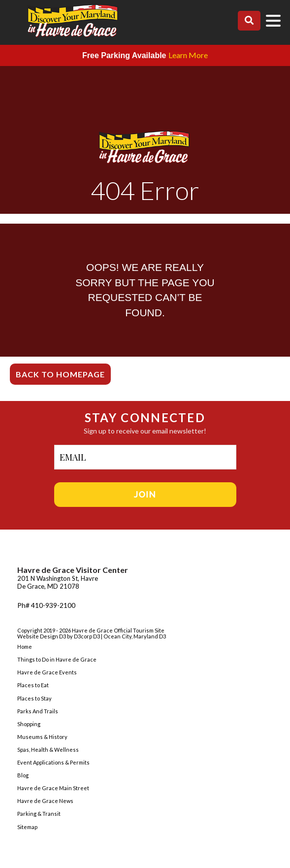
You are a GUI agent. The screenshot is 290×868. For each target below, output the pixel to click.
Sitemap (27, 827)
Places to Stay (34, 698)
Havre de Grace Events (47, 672)
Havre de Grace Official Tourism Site (118, 630)
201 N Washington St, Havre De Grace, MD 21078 (58, 582)
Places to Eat (33, 685)
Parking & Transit (39, 814)
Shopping (29, 724)
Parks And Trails (38, 711)
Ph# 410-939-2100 (46, 605)
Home (25, 647)
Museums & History (42, 737)
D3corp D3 (87, 636)
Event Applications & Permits (53, 762)
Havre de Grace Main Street (53, 788)
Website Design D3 (42, 636)
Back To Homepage (60, 374)
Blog (23, 775)
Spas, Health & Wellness (48, 750)
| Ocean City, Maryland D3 (133, 636)
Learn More (188, 55)
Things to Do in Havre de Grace (57, 659)
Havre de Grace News (45, 801)
